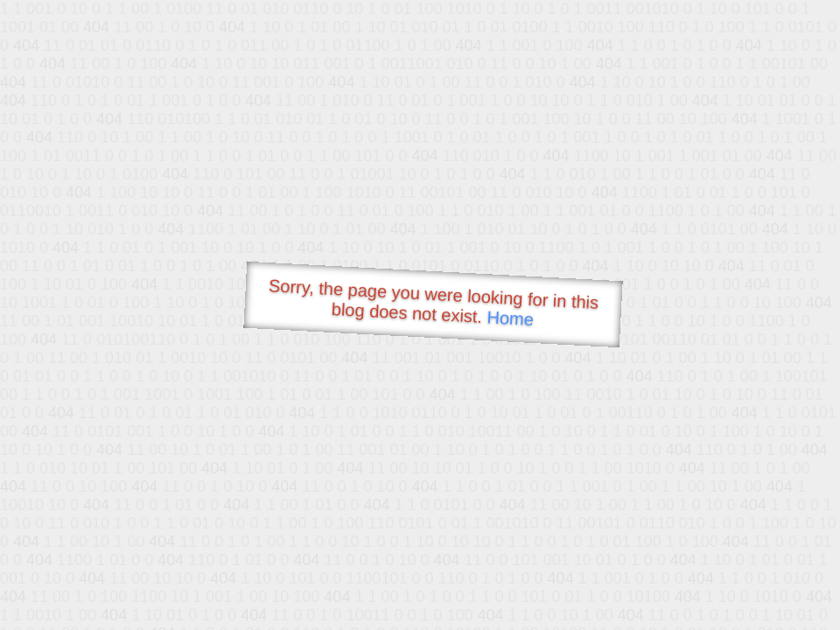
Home (510, 318)
